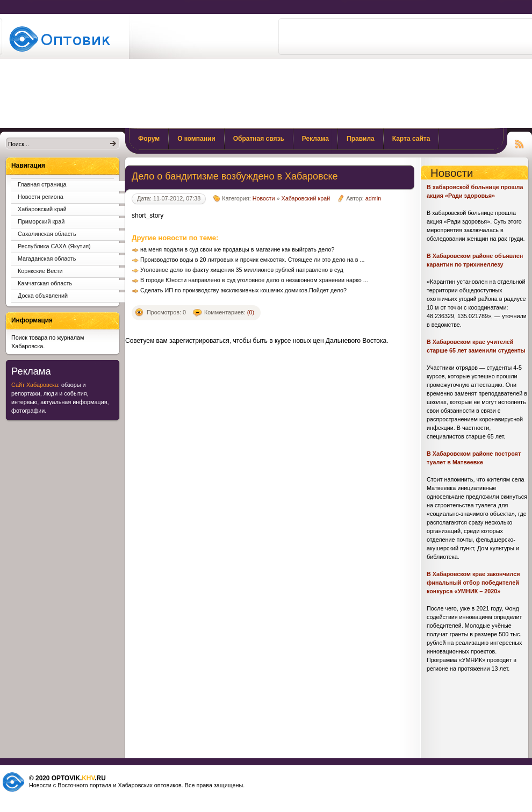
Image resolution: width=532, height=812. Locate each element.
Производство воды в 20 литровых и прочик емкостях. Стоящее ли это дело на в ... (252, 260)
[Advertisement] (347, 74)
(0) (251, 312)
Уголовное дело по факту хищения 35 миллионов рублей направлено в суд (242, 270)
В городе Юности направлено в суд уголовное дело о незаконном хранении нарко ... (254, 280)
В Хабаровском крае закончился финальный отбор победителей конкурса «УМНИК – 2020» (473, 583)
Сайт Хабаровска (35, 385)
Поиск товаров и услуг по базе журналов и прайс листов (63, 39)
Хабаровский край (305, 198)
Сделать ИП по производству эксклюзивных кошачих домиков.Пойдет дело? (243, 290)
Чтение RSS (520, 142)
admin (373, 198)
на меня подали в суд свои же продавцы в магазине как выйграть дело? (237, 249)
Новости (264, 198)
